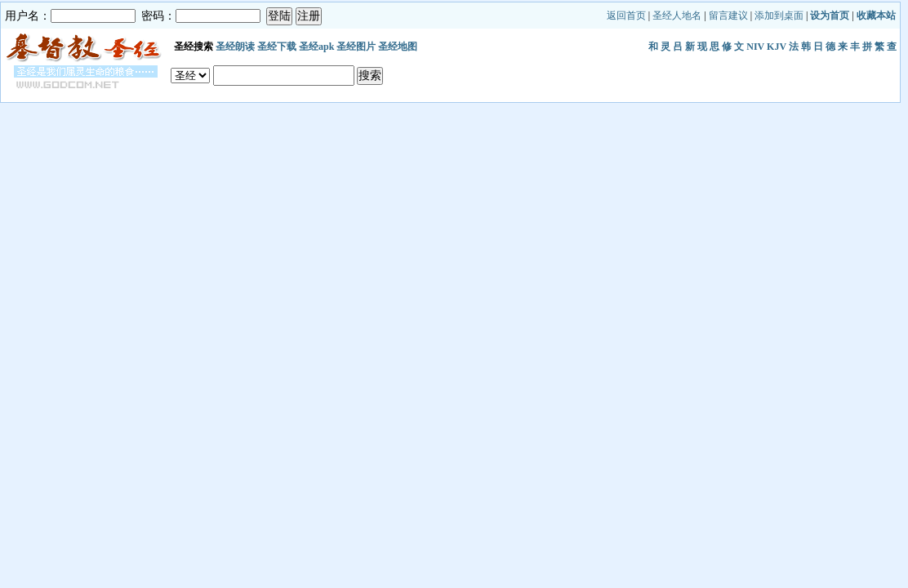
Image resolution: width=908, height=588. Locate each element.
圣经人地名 (677, 16)
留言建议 (728, 16)
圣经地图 (398, 47)
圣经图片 (356, 47)
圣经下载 (277, 47)
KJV (777, 47)
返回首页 (626, 16)
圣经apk (316, 47)
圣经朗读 (235, 47)
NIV (755, 47)
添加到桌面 (779, 16)
